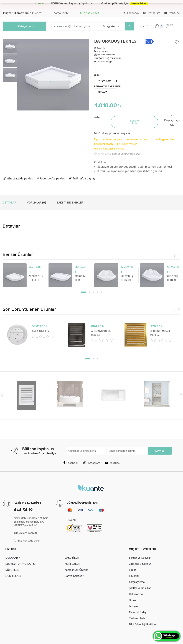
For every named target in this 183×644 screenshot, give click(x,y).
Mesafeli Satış (138, 612)
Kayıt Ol (160, 451)
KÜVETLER (12, 570)
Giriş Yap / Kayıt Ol (91, 13)
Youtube (172, 13)
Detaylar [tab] (9, 203)
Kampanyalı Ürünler (76, 570)
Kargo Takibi (61, 13)
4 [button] (97, 292)
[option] (53, 75)
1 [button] (84, 292)
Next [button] (181, 395)
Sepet (133, 570)
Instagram (92, 463)
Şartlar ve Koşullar (140, 558)
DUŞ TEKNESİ (14, 576)
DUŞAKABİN (50, 5)
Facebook (131, 13)
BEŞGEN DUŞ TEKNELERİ (108, 58)
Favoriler (134, 576)
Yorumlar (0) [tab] (36, 203)
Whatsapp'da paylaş (18, 178)
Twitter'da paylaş (82, 178)
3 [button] (93, 292)
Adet (97, 117)
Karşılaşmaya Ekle (172, 123)
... (96, 5)
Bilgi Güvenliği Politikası (143, 624)
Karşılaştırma (137, 582)
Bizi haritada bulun (27, 541)
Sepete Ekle (134, 122)
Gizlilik (133, 600)
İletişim (133, 606)
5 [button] (101, 292)
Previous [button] (2, 395)
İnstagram (152, 13)
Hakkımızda (136, 594)
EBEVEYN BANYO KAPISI (76, 5)
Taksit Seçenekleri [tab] (70, 203)
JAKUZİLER (72, 558)
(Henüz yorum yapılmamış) (127, 154)
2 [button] (90, 292)
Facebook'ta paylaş (51, 178)
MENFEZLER (72, 564)
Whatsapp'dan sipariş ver (112, 133)
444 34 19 (23, 13)
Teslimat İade (137, 618)
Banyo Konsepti (74, 576)
